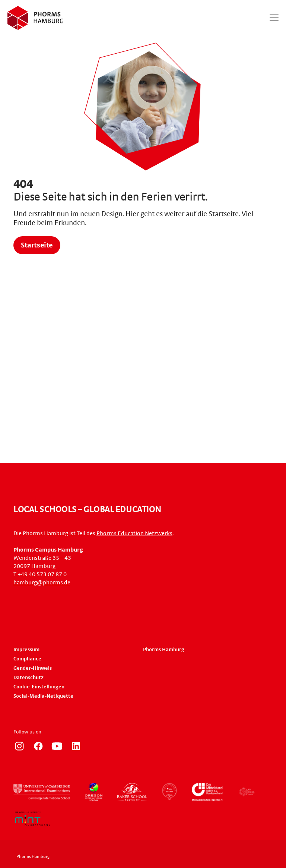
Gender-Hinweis (33, 668)
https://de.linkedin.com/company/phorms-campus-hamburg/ (76, 746)
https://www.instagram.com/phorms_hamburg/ (19, 746)
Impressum (26, 650)
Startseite (37, 245)
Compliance (27, 659)
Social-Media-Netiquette (43, 696)
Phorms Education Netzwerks (134, 533)
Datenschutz (28, 678)
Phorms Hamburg (164, 650)
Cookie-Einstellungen (39, 687)
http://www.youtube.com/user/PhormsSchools (57, 746)
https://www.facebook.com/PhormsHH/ (38, 746)
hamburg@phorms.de (42, 583)
